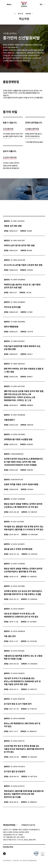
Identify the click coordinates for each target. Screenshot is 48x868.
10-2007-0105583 (18, 499)
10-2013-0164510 (18, 673)
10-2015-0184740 (18, 699)
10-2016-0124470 (18, 767)
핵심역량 (28, 14)
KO (41, 4)
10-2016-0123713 (18, 786)
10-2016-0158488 (18, 718)
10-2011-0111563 (17, 522)
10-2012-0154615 (18, 544)
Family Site (8, 847)
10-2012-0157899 (18, 586)
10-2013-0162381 (18, 651)
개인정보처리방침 (9, 825)
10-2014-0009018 (18, 631)
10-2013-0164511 (17, 609)
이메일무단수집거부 (28, 825)
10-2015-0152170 (18, 741)
